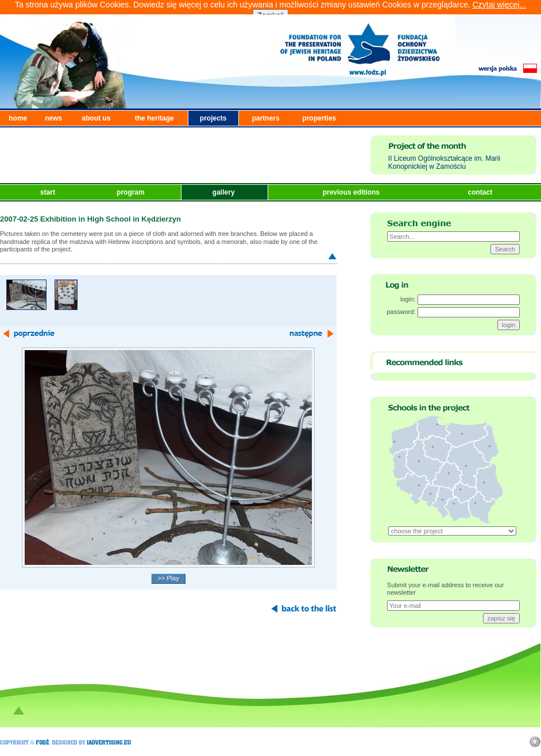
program (132, 192)
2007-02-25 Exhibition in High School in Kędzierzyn (90, 219)
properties (320, 118)
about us (96, 118)
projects (213, 118)
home (18, 118)
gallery (225, 192)
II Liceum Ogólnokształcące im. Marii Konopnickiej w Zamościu (444, 162)
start (49, 192)
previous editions (352, 192)
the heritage (154, 118)
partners (266, 118)
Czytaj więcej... (499, 5)
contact (481, 192)
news (53, 118)
